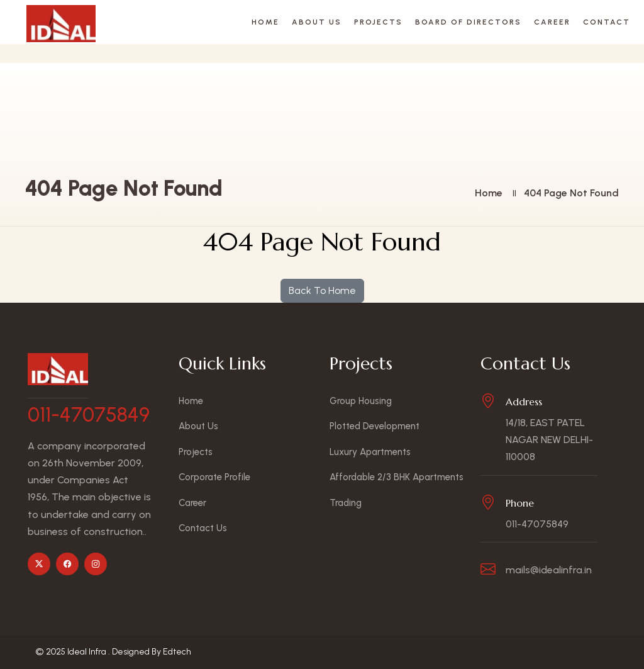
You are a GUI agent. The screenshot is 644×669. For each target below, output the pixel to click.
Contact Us (203, 528)
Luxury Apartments (370, 452)
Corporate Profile (214, 477)
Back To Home (322, 290)
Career (552, 22)
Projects (378, 22)
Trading (346, 503)
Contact (607, 22)
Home (265, 22)
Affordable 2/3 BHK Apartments (397, 477)
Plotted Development (375, 426)
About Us (317, 22)
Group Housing (361, 401)
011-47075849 (89, 415)
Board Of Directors (468, 22)
